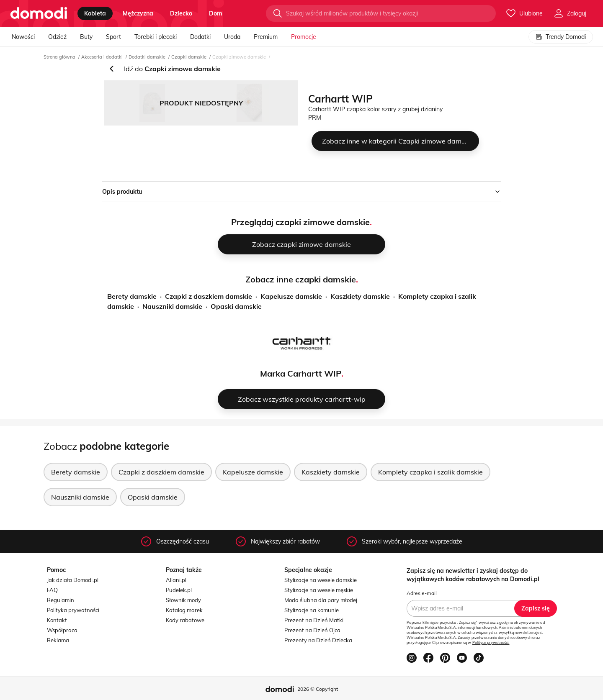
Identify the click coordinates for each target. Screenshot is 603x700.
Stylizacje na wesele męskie (319, 590)
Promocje (304, 37)
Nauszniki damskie (172, 306)
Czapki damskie (189, 57)
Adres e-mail (422, 593)
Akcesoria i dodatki (102, 57)
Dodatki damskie (147, 57)
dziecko (181, 13)
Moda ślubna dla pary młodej (321, 600)
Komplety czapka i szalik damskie (430, 472)
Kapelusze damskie (291, 296)
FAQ (52, 590)
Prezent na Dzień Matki (314, 620)
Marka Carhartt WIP (301, 373)
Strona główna (59, 57)
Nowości (23, 37)
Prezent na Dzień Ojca (312, 630)
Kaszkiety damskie (360, 296)
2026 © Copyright (318, 689)
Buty (86, 37)
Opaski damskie (236, 306)
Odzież (57, 37)
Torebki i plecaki (156, 37)
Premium (266, 37)
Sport (113, 37)
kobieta (95, 13)
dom (216, 13)
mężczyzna (138, 13)
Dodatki (200, 37)
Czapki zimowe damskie (239, 57)
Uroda (232, 37)
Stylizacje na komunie (312, 610)
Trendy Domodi (561, 37)
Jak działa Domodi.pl (73, 580)
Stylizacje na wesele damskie (321, 580)
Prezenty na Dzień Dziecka (318, 640)
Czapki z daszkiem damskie (209, 296)
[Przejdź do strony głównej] (39, 13)
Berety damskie (132, 296)
